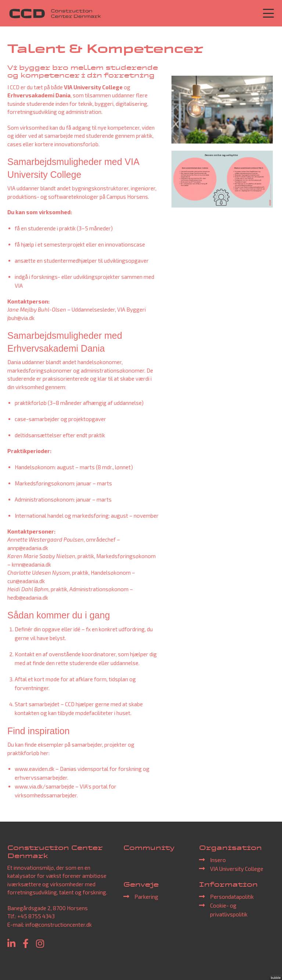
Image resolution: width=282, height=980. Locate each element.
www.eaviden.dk (35, 769)
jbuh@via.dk (21, 318)
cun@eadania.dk (26, 581)
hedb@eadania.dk (28, 597)
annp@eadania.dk (28, 548)
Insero (218, 860)
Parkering (146, 897)
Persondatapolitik (232, 897)
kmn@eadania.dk (31, 564)
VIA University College (237, 869)
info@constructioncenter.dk (59, 925)
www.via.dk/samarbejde (44, 786)
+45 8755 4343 (36, 916)
